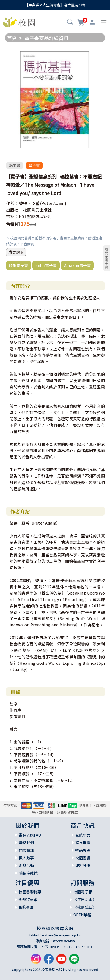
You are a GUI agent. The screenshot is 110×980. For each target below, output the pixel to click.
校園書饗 (83, 858)
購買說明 (16, 252)
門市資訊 (26, 850)
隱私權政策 (28, 873)
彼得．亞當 (29, 203)
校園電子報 (83, 892)
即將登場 (83, 865)
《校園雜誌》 (85, 907)
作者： (12, 203)
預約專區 (26, 907)
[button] (70, 23)
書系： (12, 216)
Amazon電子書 (77, 265)
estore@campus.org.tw (62, 935)
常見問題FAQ (30, 835)
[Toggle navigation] (104, 22)
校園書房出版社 (37, 210)
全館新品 (83, 835)
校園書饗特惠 (30, 892)
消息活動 (26, 865)
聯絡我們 (26, 843)
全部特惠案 (28, 899)
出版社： (14, 210)
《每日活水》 (85, 899)
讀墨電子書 (18, 265)
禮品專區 (83, 850)
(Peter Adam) (53, 203)
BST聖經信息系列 (35, 216)
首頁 (12, 38)
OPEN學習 (82, 915)
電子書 (34, 165)
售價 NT (13, 224)
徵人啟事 (26, 858)
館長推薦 (83, 843)
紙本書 (15, 165)
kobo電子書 (46, 265)
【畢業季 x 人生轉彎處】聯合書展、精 (55, 5)
